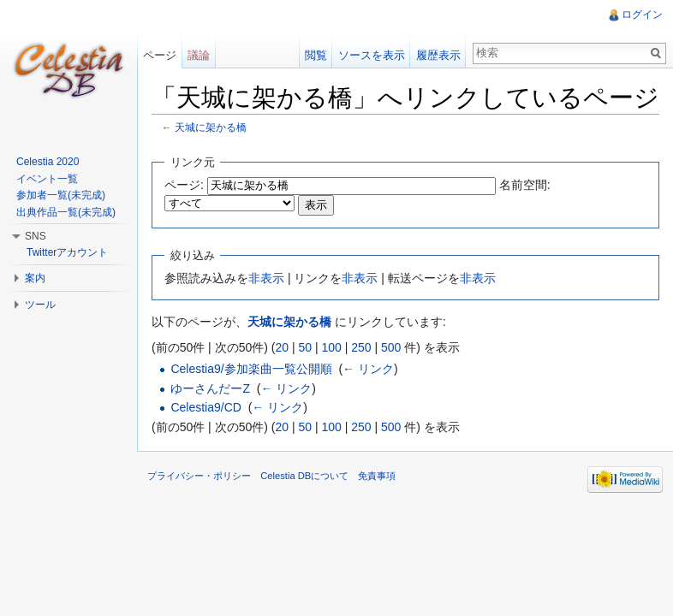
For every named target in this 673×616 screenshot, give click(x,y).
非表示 (266, 278)
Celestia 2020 (48, 162)
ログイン (642, 15)
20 (282, 347)
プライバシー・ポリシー (199, 476)
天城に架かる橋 (211, 127)
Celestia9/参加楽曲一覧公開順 (251, 369)
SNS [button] (36, 236)
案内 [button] (35, 278)
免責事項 (377, 476)
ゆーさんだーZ (210, 388)
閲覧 (316, 55)
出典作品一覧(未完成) (66, 212)
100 (331, 347)
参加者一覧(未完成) (61, 195)
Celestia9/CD (205, 407)
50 (305, 347)
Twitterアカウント (67, 252)
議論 (199, 55)
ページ (160, 55)
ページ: (184, 185)
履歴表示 (438, 55)
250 (361, 347)
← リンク (368, 369)
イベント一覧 (47, 179)
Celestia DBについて (304, 476)
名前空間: (525, 185)
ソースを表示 (372, 55)
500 (391, 347)
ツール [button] (40, 305)
